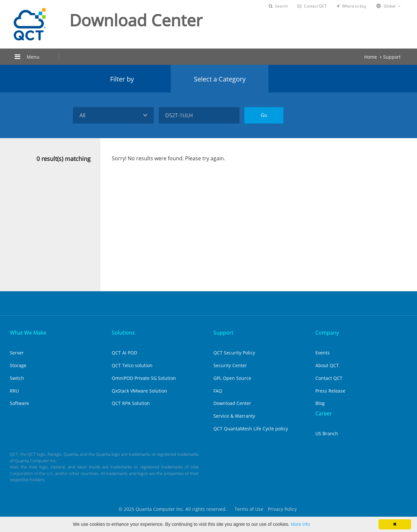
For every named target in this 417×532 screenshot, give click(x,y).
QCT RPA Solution (131, 403)
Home (371, 57)
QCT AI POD (124, 353)
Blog (320, 403)
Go (264, 115)
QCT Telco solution (132, 365)
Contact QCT (312, 6)
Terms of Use (249, 509)
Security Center (230, 365)
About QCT (327, 365)
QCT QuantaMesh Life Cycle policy (251, 429)
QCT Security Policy (234, 353)
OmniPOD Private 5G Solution (144, 378)
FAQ (218, 391)
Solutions (123, 333)
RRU (14, 391)
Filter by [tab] (122, 79)
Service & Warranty (234, 416)
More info (300, 524)
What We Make (28, 333)
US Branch (327, 433)
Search (278, 6)
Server (17, 353)
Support (392, 57)
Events (323, 353)
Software (19, 403)
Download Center (232, 403)
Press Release (330, 391)
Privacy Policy (282, 509)
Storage (18, 365)
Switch (17, 378)
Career (324, 413)
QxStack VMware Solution (139, 391)
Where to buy (351, 6)
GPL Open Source (232, 378)
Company (327, 333)
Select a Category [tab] (220, 79)
